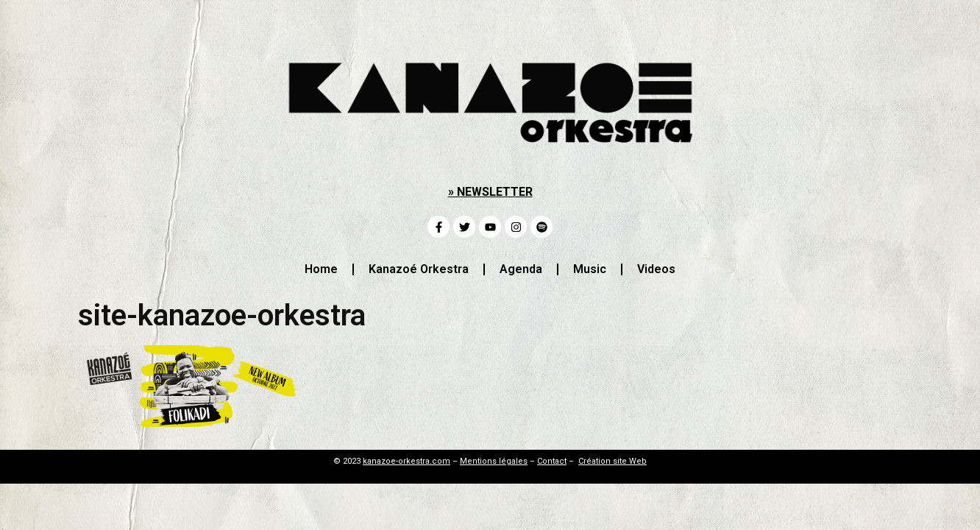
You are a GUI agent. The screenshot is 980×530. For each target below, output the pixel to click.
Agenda (521, 269)
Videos (656, 269)
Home (321, 269)
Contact (552, 461)
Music (590, 269)
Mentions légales (494, 461)
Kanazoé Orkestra (419, 269)
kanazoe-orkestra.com (406, 461)
